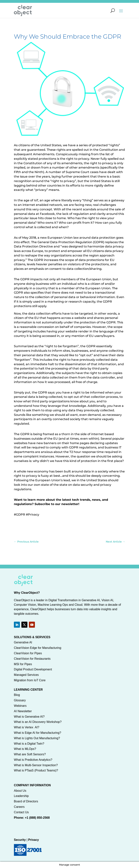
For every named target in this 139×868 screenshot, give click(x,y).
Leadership (21, 796)
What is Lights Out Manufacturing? (37, 738)
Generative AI (23, 642)
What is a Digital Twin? (29, 744)
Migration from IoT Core (30, 680)
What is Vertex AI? (27, 727)
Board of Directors (26, 801)
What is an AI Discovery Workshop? (38, 722)
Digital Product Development (33, 669)
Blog (17, 695)
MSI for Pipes (23, 664)
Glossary (20, 700)
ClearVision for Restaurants (32, 659)
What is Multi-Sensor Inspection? (36, 765)
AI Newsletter (23, 711)
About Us (20, 791)
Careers (19, 807)
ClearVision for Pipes (28, 653)
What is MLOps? (25, 749)
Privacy (33, 840)
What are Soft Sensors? (30, 754)
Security (20, 840)
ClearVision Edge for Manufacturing (38, 648)
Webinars (20, 706)
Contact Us (21, 812)
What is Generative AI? (29, 717)
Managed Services (26, 675)
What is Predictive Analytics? (33, 760)
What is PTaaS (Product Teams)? (36, 770)
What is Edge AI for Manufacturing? (38, 733)
